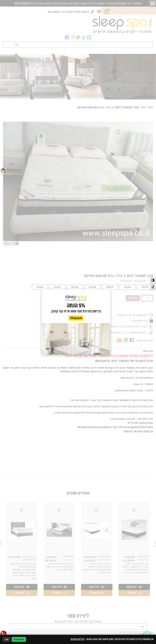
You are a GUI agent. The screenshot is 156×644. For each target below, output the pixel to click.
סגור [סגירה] (6, 639)
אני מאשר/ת (19, 639)
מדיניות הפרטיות (77, 639)
